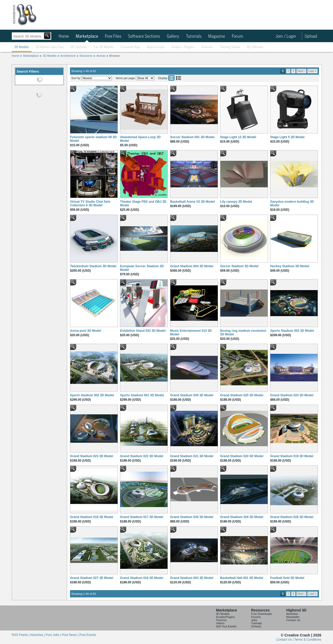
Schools (256, 626)
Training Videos (230, 47)
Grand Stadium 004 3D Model (192, 266)
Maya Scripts (156, 47)
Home (64, 36)
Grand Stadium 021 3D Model (192, 456)
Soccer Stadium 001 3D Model (192, 137)
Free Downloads (261, 614)
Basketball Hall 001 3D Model (242, 578)
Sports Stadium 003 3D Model (292, 331)
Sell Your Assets (226, 626)
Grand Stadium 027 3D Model (92, 578)
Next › (301, 71)
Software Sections (144, 36)
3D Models (22, 47)
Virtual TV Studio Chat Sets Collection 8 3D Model (90, 203)
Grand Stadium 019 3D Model (292, 456)
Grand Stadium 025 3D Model (242, 395)
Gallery (173, 36)
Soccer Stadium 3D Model (239, 266)
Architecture (68, 56)
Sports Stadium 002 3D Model (92, 395)
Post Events (88, 635)
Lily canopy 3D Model (236, 202)
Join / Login (286, 36)
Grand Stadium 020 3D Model (242, 456)
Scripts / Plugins (183, 47)
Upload (311, 36)
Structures (86, 56)
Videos (220, 623)
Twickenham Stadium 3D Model (93, 266)
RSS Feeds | (21, 635)
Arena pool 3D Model (85, 331)
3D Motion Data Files (50, 47)
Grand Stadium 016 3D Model (142, 578)
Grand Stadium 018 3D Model (92, 517)
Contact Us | (285, 640)
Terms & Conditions (308, 640)
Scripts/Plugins (225, 617)
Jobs (254, 620)
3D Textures (79, 47)
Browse (115, 56)
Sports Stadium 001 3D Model (142, 395)
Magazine (217, 36)
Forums (256, 617)
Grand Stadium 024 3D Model (292, 395)
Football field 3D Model (287, 578)
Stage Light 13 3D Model (238, 137)
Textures (207, 47)
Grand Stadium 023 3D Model (92, 456)
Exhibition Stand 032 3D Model (143, 331)
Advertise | (38, 635)
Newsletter (293, 617)
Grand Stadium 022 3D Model (142, 456)
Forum (237, 36)
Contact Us (293, 620)
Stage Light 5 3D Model (287, 137)
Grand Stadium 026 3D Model (192, 395)
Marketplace (87, 36)
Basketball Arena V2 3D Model (193, 202)
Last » (312, 71)
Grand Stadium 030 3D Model (192, 517)
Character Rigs (130, 47)
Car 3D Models (104, 47)
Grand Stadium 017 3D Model (142, 517)
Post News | (71, 635)
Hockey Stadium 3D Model (290, 266)
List (178, 78)
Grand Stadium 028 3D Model (292, 517)
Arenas (101, 56)
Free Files (113, 36)
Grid (171, 78)
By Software (255, 47)
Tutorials (194, 36)
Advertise (292, 614)
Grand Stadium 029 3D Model (242, 517)
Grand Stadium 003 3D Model (192, 578)
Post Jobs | (54, 635)
